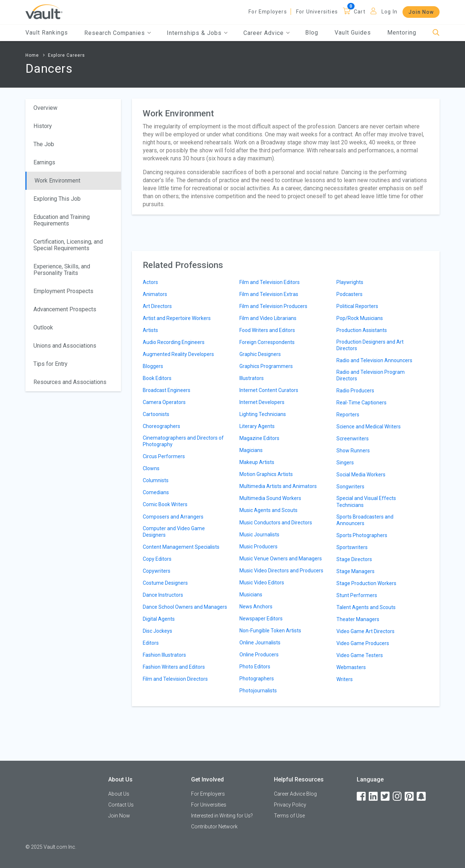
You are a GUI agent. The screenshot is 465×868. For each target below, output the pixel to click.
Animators (155, 294)
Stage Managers (355, 571)
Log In (389, 12)
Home (32, 55)
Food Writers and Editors (267, 330)
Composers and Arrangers (173, 517)
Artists (150, 330)
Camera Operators (164, 402)
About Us (119, 794)
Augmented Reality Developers (178, 354)
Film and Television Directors (175, 679)
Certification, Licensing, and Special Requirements (68, 245)
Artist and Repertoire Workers (177, 318)
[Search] (436, 33)
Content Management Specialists (181, 547)
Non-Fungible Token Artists (270, 631)
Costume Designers (165, 583)
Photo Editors (255, 667)
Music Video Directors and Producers (281, 571)
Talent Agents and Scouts (366, 607)
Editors (151, 643)
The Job (44, 144)
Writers (345, 679)
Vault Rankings (47, 33)
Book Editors (157, 378)
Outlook (43, 327)
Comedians (156, 492)
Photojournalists (258, 691)
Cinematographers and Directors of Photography (183, 441)
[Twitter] (386, 797)
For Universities (317, 12)
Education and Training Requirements (62, 220)
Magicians (251, 450)
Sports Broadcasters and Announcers (365, 520)
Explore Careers (66, 55)
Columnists (156, 480)
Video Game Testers (360, 655)
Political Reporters (357, 306)
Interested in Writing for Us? (222, 816)
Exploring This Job (57, 199)
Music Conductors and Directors (276, 523)
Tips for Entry (50, 364)
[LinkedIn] (374, 797)
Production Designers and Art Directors (370, 345)
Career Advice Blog (295, 794)
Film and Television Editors (270, 282)
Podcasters (349, 294)
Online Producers (259, 655)
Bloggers (153, 366)
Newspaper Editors (261, 619)
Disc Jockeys (157, 631)
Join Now (421, 12)
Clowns (151, 468)
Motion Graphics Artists (266, 474)
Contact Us (121, 805)
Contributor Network (214, 827)
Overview (45, 108)
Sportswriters (352, 547)
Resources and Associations (70, 382)
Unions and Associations (65, 346)
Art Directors (157, 306)
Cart (360, 12)
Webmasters (351, 667)
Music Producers (258, 547)
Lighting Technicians (263, 414)
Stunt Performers (357, 595)
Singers (345, 463)
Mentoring (402, 33)
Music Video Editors (262, 583)
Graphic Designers (260, 354)
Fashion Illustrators (164, 655)
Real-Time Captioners (361, 403)
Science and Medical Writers (369, 427)
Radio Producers (355, 391)
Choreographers (161, 426)
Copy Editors (157, 559)
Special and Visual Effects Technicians (366, 501)
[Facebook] (362, 797)
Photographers (257, 679)
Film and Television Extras (269, 294)
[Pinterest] (410, 797)
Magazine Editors (259, 438)
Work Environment (57, 181)
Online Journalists (260, 643)
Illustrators (252, 378)
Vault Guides (353, 33)
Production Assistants (362, 330)
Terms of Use (289, 816)
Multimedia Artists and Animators (278, 486)
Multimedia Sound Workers (270, 498)
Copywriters (157, 571)
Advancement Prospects (65, 309)
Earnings (44, 162)
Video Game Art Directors (365, 631)
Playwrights (350, 282)
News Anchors (256, 607)
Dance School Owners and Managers (185, 607)
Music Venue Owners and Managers (281, 559)
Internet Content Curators (269, 390)
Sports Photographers (362, 535)
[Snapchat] (422, 797)
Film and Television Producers (273, 306)
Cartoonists (156, 414)
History (43, 126)
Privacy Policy (290, 805)
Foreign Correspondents (267, 342)
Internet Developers (262, 402)
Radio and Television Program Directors (371, 375)
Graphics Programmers (266, 366)
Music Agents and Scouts (268, 510)
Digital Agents (159, 619)
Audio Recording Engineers (174, 342)
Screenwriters (353, 439)
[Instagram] (398, 797)
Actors (150, 282)
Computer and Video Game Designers (174, 532)
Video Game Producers (363, 643)
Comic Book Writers (165, 504)
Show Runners (353, 451)
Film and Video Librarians (268, 318)
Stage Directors (354, 559)
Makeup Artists (257, 462)
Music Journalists (259, 535)
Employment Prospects (63, 291)
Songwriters (350, 487)
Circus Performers (164, 456)
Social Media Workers (361, 475)
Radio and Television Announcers (374, 360)
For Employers (268, 12)
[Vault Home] (44, 11)
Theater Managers (358, 619)
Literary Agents (257, 426)
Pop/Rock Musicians (360, 318)
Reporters (348, 415)
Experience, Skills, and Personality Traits (62, 270)
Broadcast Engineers (167, 390)
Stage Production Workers (366, 583)
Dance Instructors (163, 595)
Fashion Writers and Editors (174, 667)
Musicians (251, 595)
